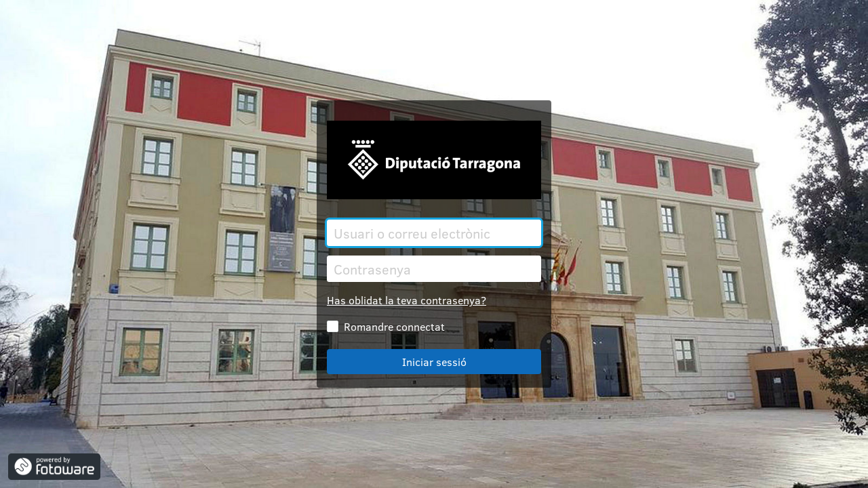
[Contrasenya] (434, 269)
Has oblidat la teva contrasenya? (407, 300)
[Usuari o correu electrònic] (434, 233)
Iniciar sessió (434, 362)
